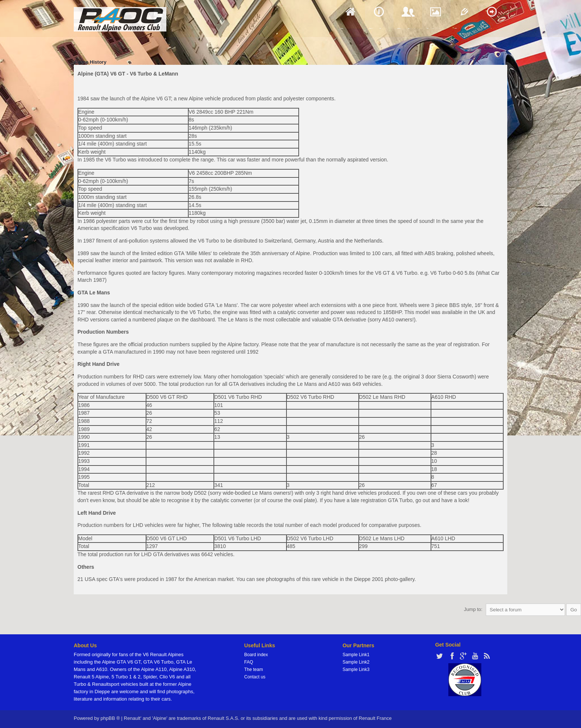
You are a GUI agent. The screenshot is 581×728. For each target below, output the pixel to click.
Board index (256, 655)
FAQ (249, 662)
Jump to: (473, 609)
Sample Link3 (356, 669)
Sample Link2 (356, 662)
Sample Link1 (356, 655)
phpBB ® (110, 718)
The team (254, 669)
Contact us (255, 677)
